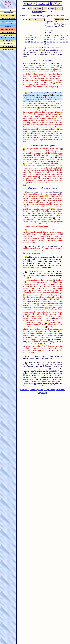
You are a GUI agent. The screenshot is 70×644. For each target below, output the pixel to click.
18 (35, 37)
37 (51, 40)
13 (64, 35)
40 (61, 40)
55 (64, 42)
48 (42, 42)
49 (45, 42)
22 (48, 37)
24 (54, 37)
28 (67, 37)
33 (38, 40)
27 (64, 37)
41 (64, 40)
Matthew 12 (25, 16)
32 (35, 40)
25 (57, 37)
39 (57, 40)
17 (32, 37)
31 (32, 40)
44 (29, 42)
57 (45, 44)
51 (51, 42)
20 (42, 37)
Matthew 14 (61, 16)
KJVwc (50, 11)
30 (29, 40)
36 (48, 40)
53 (57, 42)
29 (26, 40)
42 (67, 40)
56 (67, 42)
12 (61, 35)
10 (55, 35)
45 (32, 42)
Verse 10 (25, 21)
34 (42, 40)
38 (54, 40)
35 (45, 40)
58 (48, 44)
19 (38, 37)
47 (38, 42)
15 (26, 37)
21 (45, 37)
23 (51, 37)
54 (61, 42)
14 (67, 35)
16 (29, 37)
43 (26, 42)
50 (48, 42)
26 (61, 37)
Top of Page (43, 393)
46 (35, 42)
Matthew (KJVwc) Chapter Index (43, 16)
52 (54, 42)
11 (58, 35)
